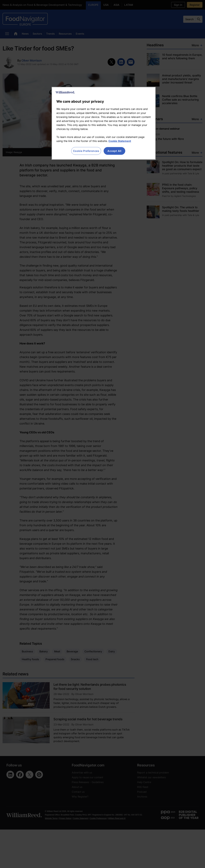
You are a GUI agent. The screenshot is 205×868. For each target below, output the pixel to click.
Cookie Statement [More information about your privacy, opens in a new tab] (120, 141)
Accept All (114, 151)
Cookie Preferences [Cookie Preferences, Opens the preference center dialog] (86, 151)
